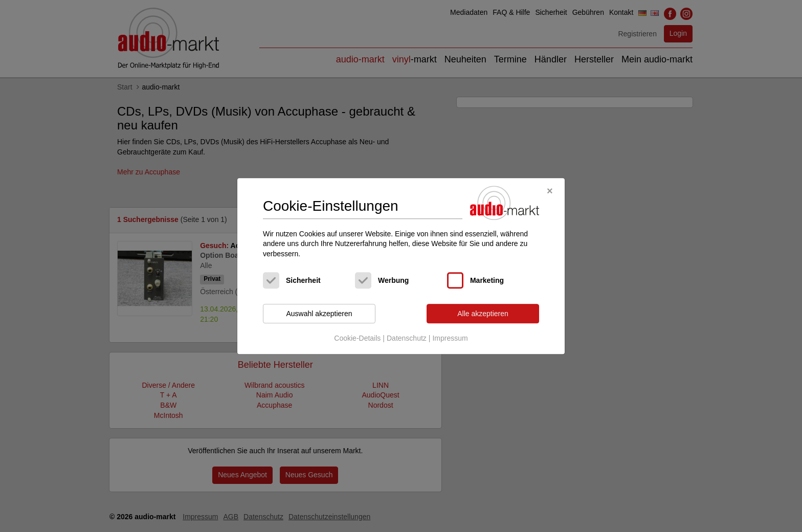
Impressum (450, 338)
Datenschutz (407, 338)
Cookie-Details (357, 338)
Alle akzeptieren (483, 314)
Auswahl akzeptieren (319, 314)
